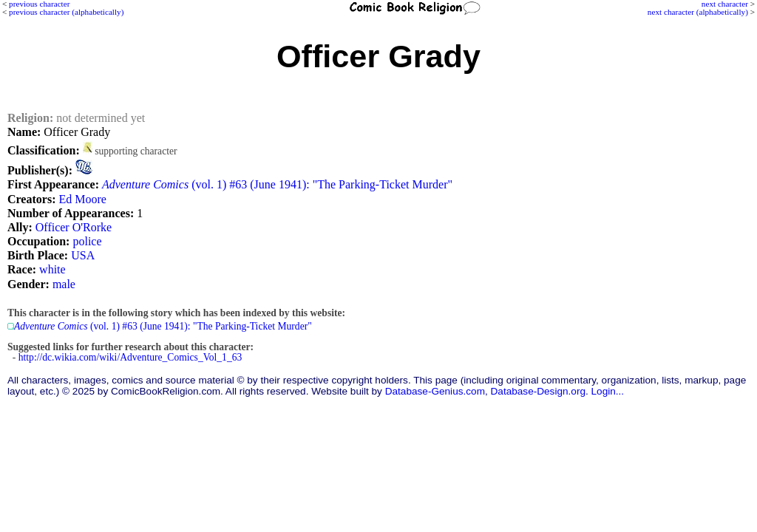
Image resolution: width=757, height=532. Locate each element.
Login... (608, 391)
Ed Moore (82, 199)
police (87, 241)
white (52, 269)
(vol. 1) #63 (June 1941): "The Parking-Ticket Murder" (277, 184)
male (64, 284)
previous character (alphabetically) (66, 12)
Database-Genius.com (435, 391)
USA (83, 255)
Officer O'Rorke (74, 227)
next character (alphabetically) (698, 12)
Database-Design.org (538, 391)
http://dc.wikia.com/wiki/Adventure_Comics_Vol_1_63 (130, 357)
